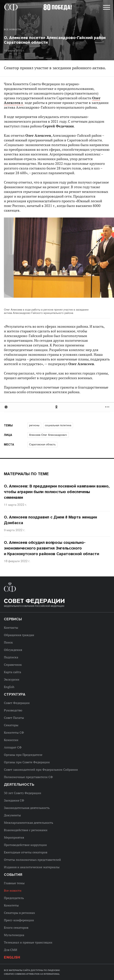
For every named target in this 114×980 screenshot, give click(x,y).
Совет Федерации (17, 703)
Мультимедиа (14, 935)
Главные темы (14, 883)
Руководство (13, 710)
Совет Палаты (14, 718)
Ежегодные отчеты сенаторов (26, 852)
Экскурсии (12, 679)
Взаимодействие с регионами (26, 830)
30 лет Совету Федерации (23, 793)
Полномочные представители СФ (28, 777)
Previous (26, 260)
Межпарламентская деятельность (28, 823)
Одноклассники (57, 407)
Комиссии (11, 740)
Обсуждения (13, 650)
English (9, 687)
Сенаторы (11, 725)
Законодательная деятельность (27, 808)
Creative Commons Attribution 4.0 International (32, 974)
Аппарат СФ (13, 747)
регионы (34, 425)
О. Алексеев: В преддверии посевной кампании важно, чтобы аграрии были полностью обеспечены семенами (57, 492)
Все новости (12, 29)
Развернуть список (108, 407)
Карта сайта (12, 672)
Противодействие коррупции (25, 845)
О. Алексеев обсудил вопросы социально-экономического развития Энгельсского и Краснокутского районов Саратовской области (51, 548)
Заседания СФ (14, 800)
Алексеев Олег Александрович (48, 435)
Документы (12, 815)
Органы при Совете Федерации (27, 762)
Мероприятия (14, 837)
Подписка (11, 657)
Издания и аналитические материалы (32, 867)
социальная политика (58, 425)
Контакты (11, 628)
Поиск (8, 642)
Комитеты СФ (14, 732)
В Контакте (6, 407)
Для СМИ (11, 950)
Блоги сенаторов (16, 928)
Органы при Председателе (23, 755)
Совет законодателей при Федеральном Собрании (41, 770)
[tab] (57, 407)
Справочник (13, 665)
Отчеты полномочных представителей (32, 860)
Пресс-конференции (19, 920)
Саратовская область (42, 444)
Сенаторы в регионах (19, 913)
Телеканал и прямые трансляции (28, 942)
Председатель (14, 898)
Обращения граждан (19, 635)
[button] (106, 8)
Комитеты (11, 905)
